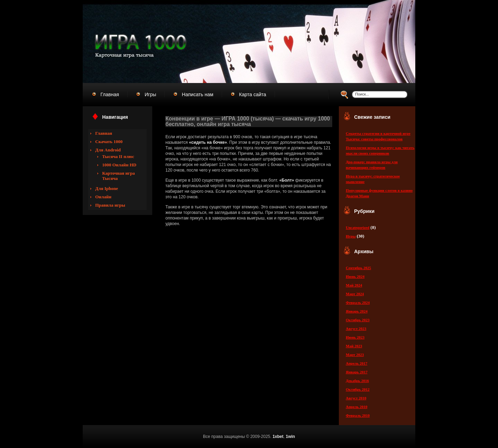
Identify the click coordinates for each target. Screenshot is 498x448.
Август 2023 (356, 329)
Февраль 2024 (358, 302)
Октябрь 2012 (358, 389)
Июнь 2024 (355, 276)
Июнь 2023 (355, 337)
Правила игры (110, 205)
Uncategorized (358, 227)
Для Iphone (107, 188)
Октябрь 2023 (358, 320)
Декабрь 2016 (357, 381)
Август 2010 (356, 398)
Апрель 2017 (357, 363)
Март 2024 (355, 294)
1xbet (278, 437)
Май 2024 (354, 285)
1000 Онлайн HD (119, 165)
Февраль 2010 (358, 415)
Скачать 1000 (109, 142)
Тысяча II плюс (118, 156)
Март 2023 (355, 355)
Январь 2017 (357, 372)
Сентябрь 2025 (358, 268)
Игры (351, 236)
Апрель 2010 (357, 407)
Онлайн (103, 197)
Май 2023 (354, 346)
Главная (104, 133)
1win (290, 437)
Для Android (108, 150)
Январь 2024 (357, 311)
